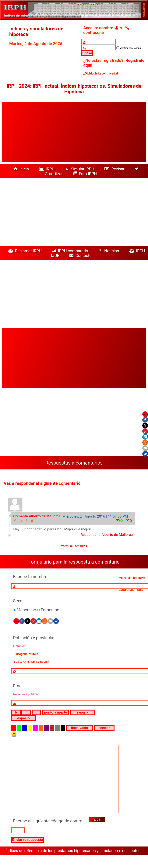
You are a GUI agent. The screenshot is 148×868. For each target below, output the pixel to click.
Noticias (109, 251)
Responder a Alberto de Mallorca (107, 535)
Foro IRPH (86, 174)
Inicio (22, 169)
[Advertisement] (74, 132)
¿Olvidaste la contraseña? (101, 73)
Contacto (81, 255)
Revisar (115, 169)
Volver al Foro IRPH (74, 546)
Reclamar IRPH (25, 251)
